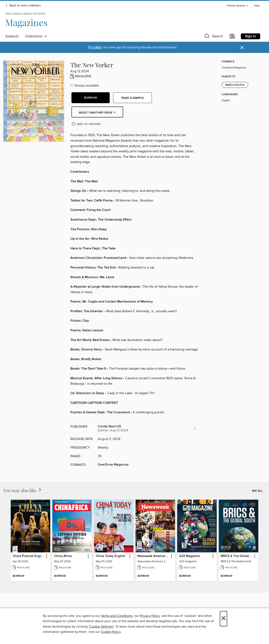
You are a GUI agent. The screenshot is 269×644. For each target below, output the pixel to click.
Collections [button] (36, 36)
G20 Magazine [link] (189, 556)
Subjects (12, 36)
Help (257, 6)
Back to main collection (23, 6)
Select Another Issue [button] (97, 113)
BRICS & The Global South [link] (237, 556)
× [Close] (224, 619)
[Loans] (232, 37)
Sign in (251, 36)
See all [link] (257, 491)
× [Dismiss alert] (242, 48)
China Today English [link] (111, 556)
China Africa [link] (63, 556)
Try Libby (95, 47)
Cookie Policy (111, 632)
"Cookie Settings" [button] (101, 627)
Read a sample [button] (133, 98)
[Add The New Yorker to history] (87, 124)
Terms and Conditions (117, 616)
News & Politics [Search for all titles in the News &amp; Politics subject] (235, 85)
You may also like (23, 490)
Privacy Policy (150, 616)
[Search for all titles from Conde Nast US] (147, 428)
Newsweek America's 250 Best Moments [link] (153, 556)
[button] (238, 6)
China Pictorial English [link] (28, 556)
